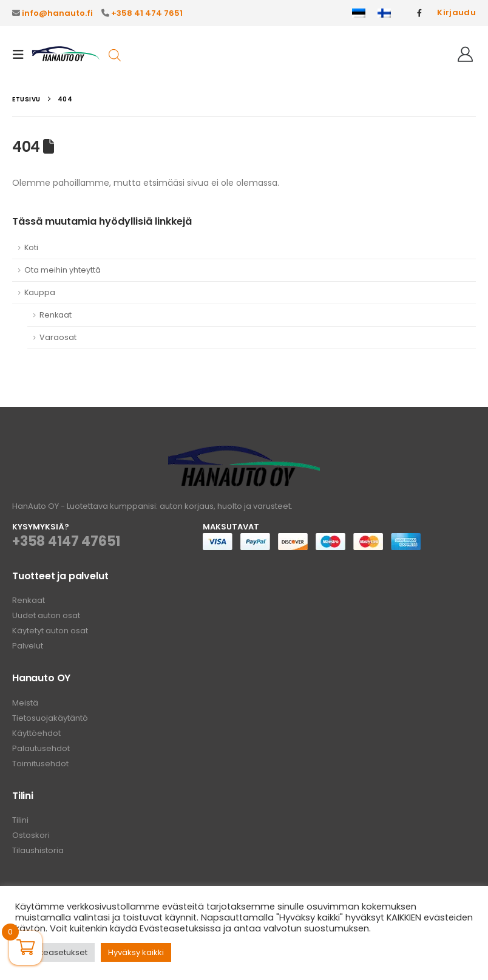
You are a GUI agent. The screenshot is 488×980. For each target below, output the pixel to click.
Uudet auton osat (46, 615)
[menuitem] (359, 13)
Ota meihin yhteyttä (63, 270)
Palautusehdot (41, 748)
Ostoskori (31, 835)
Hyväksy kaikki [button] (136, 952)
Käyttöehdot (36, 733)
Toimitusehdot (40, 764)
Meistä (25, 703)
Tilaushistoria (38, 850)
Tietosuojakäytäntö (50, 718)
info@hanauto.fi (57, 13)
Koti (31, 247)
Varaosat (58, 337)
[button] (22, 55)
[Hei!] (465, 55)
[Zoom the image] (244, 453)
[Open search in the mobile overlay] (115, 54)
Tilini (20, 820)
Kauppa (40, 292)
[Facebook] (419, 13)
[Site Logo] (66, 55)
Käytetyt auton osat (50, 631)
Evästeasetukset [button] (55, 952)
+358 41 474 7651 (147, 13)
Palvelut (28, 646)
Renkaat (56, 315)
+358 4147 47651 (66, 541)
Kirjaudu (456, 12)
